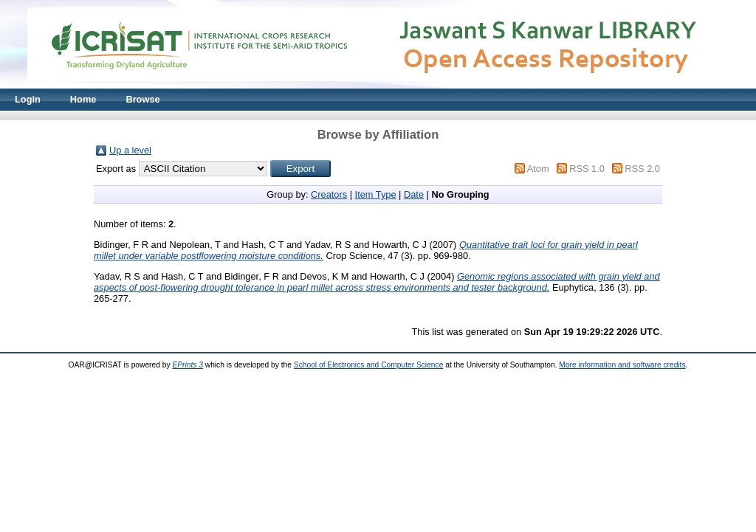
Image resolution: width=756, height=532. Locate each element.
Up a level (130, 150)
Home (83, 99)
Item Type (376, 194)
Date (414, 194)
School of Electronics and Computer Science (369, 365)
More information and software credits (622, 365)
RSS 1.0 (587, 169)
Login (28, 99)
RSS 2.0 (642, 169)
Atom (538, 169)
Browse (142, 99)
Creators (329, 194)
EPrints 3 (188, 365)
